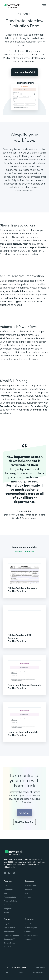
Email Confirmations (19, 298)
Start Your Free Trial (25, 72)
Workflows (6, 338)
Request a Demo (26, 83)
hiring (26, 410)
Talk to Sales (24, 817)
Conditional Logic (10, 302)
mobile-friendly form (16, 244)
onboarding (41, 410)
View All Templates (25, 551)
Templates (24, 14)
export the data (39, 247)
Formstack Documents (13, 406)
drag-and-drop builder (13, 291)
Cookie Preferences (32, 936)
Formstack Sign (40, 406)
